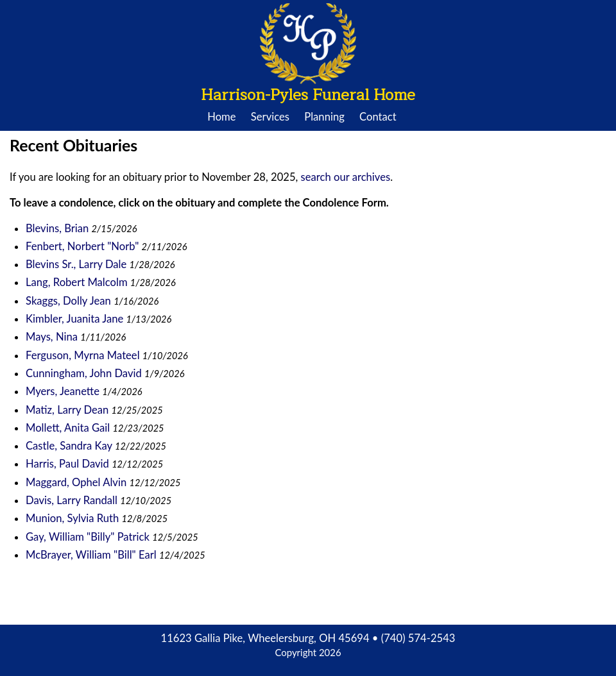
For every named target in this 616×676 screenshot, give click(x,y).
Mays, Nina (53, 337)
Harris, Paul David (67, 464)
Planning (324, 117)
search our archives (346, 177)
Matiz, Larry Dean (67, 410)
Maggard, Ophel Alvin (76, 482)
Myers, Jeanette (64, 391)
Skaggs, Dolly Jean (68, 301)
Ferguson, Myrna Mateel (83, 355)
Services (270, 117)
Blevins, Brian (59, 228)
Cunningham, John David (84, 373)
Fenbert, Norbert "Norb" (82, 246)
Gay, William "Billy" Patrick (88, 537)
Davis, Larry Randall (72, 500)
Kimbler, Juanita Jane (74, 319)
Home (221, 117)
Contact (378, 117)
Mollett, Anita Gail (68, 428)
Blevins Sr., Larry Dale (76, 264)
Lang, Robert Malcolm (77, 282)
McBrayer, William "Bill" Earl (91, 555)
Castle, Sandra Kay (69, 446)
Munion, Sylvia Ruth (72, 518)
